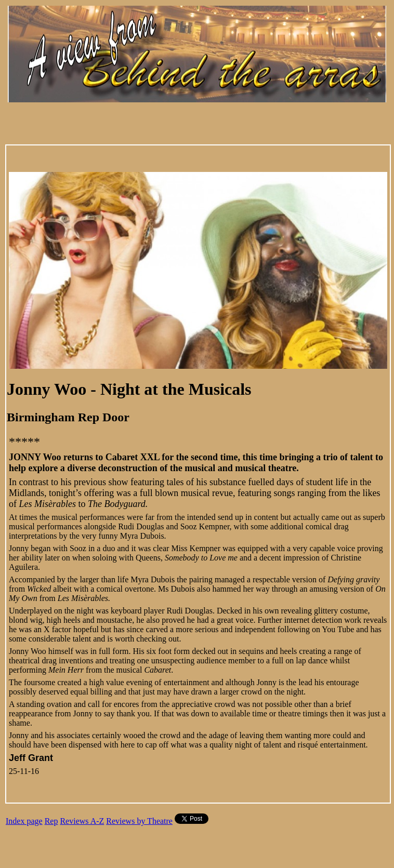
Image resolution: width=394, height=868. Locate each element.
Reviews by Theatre (139, 821)
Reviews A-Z (82, 821)
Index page (24, 821)
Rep (51, 821)
